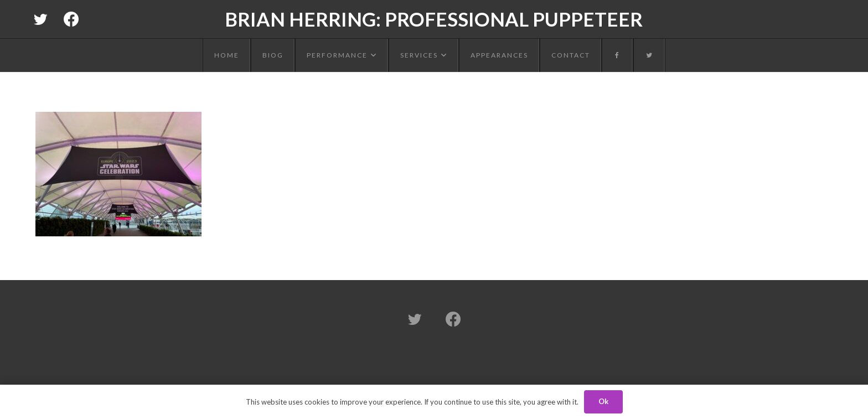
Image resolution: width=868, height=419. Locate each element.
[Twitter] (40, 19)
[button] (372, 55)
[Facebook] (71, 19)
